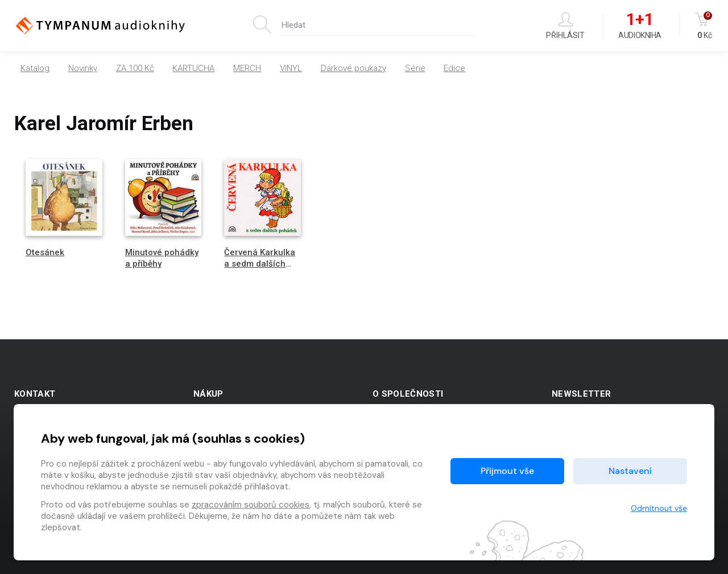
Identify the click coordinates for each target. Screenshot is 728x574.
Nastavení (630, 471)
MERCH (247, 68)
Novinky (83, 68)
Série (415, 68)
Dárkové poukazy (353, 68)
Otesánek (45, 252)
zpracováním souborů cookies (251, 505)
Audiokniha (640, 26)
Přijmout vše (507, 471)
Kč (704, 26)
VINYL (291, 68)
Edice (454, 68)
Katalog (35, 68)
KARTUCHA (193, 68)
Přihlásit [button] (565, 26)
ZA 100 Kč (135, 68)
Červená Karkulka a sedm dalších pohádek (260, 263)
